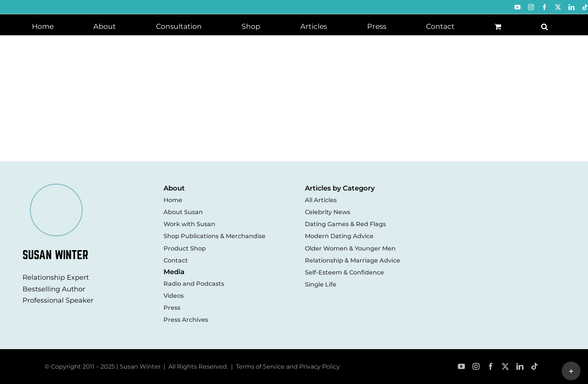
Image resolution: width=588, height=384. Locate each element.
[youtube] (461, 367)
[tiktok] (535, 367)
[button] (544, 26)
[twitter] (505, 367)
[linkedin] (520, 367)
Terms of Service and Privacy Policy (288, 367)
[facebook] (491, 367)
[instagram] (476, 367)
